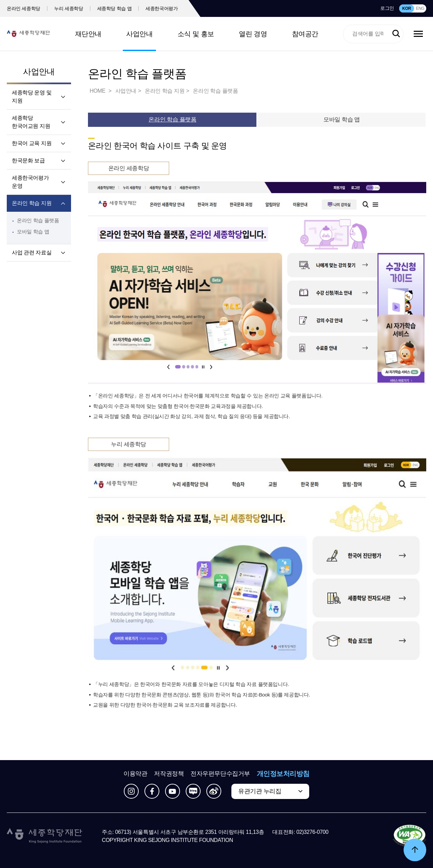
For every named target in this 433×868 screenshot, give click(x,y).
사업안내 (139, 34)
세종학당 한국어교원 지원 (31, 122)
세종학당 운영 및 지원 (32, 97)
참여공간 (305, 34)
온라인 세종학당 (24, 8)
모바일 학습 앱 (33, 232)
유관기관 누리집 (260, 791)
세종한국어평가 (162, 8)
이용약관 (135, 774)
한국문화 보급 (28, 161)
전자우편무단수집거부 (220, 774)
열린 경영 (253, 34)
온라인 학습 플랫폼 (38, 220)
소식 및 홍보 (196, 34)
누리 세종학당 (69, 8)
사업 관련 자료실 (32, 253)
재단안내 (88, 34)
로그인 (387, 8)
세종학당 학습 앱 (115, 8)
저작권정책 (169, 774)
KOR (407, 8)
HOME (98, 91)
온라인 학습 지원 (32, 203)
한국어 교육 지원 (32, 143)
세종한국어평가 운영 (30, 182)
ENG (420, 8)
